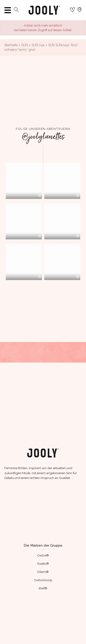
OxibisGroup (43, 578)
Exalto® (43, 561)
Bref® (43, 586)
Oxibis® (43, 553)
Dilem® (43, 569)
